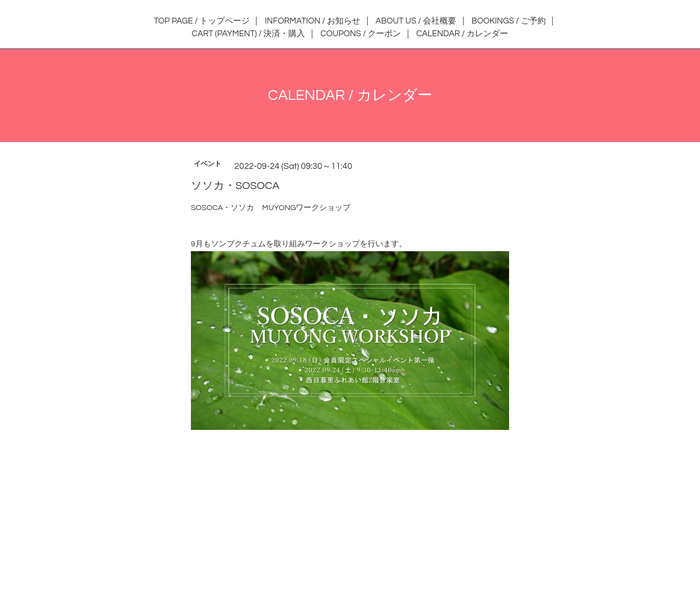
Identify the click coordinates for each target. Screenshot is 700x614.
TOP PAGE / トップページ (201, 21)
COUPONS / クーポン (361, 34)
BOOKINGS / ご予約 (508, 21)
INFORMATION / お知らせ (313, 21)
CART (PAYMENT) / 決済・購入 (249, 34)
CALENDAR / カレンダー (463, 34)
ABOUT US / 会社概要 (416, 21)
